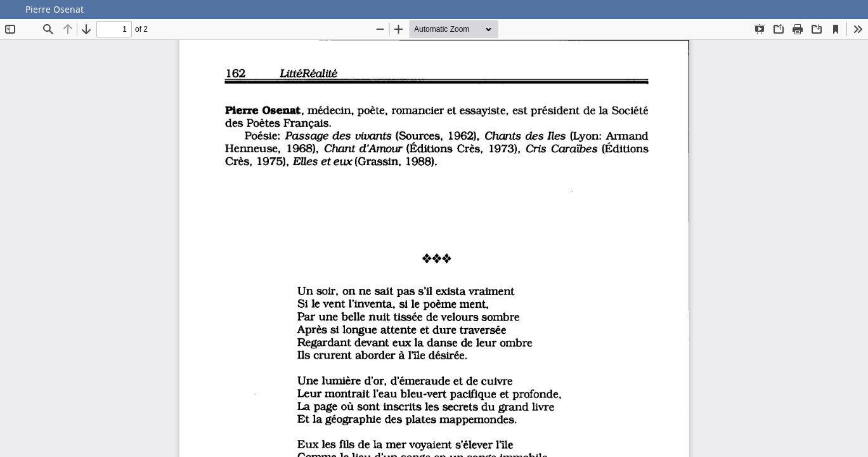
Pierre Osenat (55, 9)
